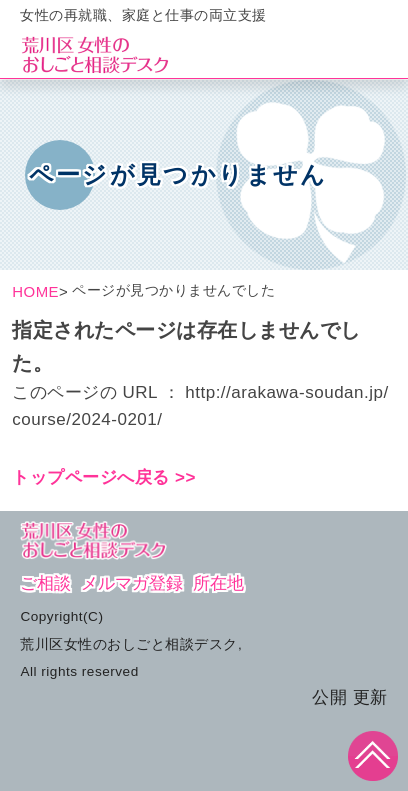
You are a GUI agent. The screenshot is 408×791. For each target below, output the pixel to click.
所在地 (218, 583)
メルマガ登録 (132, 583)
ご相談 (45, 583)
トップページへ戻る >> (104, 477)
